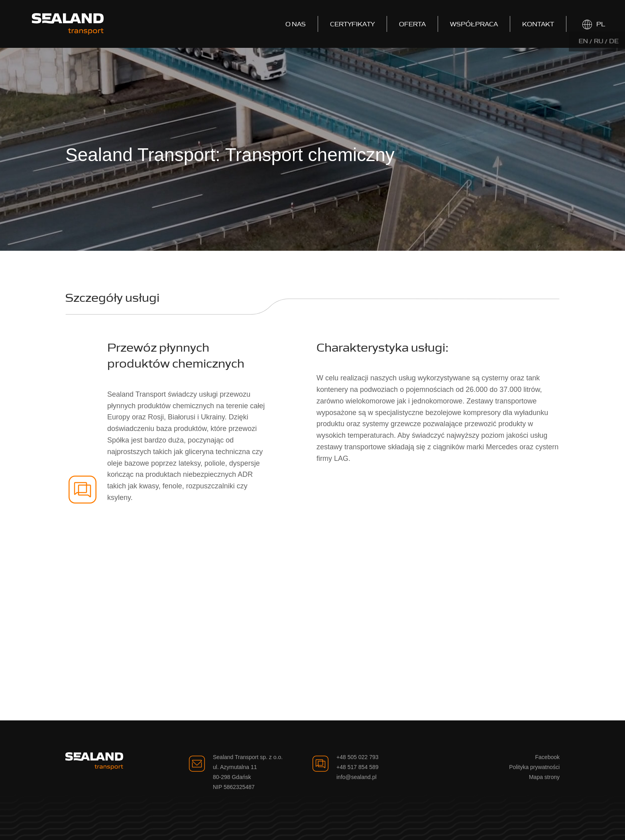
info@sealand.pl (357, 777)
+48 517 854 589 (358, 767)
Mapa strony (544, 777)
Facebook (547, 757)
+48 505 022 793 (358, 757)
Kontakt (538, 24)
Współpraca (474, 24)
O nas (296, 24)
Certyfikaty (352, 24)
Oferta (412, 24)
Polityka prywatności (534, 767)
